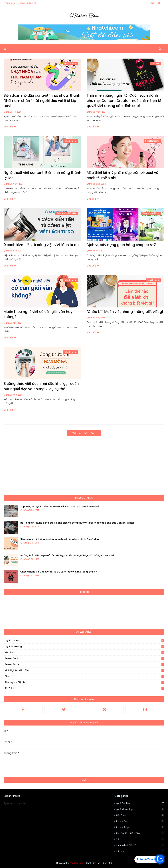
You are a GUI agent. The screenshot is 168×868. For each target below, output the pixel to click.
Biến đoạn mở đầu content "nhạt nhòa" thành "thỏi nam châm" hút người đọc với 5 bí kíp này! (42, 101)
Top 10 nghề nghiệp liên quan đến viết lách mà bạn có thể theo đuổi (60, 506)
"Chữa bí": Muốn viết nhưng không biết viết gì (125, 312)
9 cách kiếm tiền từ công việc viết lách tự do (41, 245)
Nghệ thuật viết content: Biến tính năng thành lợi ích (42, 175)
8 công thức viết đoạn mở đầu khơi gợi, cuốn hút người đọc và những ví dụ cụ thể (41, 386)
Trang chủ (9, 3)
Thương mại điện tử (85, 682)
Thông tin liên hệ (27, 3)
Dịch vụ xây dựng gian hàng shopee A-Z (122, 245)
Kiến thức (85, 652)
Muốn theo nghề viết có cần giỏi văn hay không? (38, 314)
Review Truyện (85, 664)
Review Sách (85, 658)
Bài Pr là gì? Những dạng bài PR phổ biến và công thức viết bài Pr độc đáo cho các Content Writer (77, 523)
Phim (85, 676)
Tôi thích (85, 688)
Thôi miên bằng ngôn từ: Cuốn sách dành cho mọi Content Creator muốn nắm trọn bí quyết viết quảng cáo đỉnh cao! (124, 101)
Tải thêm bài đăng (84, 433)
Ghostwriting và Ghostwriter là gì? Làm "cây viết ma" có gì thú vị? (58, 572)
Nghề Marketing (85, 646)
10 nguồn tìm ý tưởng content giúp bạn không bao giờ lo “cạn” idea (60, 539)
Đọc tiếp (8, 127)
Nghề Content (85, 640)
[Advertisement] (84, 464)
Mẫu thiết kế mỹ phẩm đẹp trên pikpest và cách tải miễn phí (123, 175)
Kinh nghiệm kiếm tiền (85, 670)
